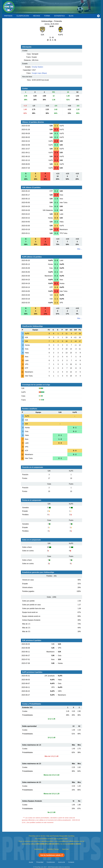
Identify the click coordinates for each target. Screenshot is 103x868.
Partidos (8, 16)
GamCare (65, 849)
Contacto (71, 862)
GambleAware (39, 849)
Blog (71, 16)
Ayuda (31, 862)
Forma (47, 16)
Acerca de (62, 862)
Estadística (59, 16)
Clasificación (23, 16)
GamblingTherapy (53, 849)
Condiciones (51, 862)
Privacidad (40, 862)
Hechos (37, 16)
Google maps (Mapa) (39, 73)
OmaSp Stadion (37, 67)
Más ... (80, 249)
